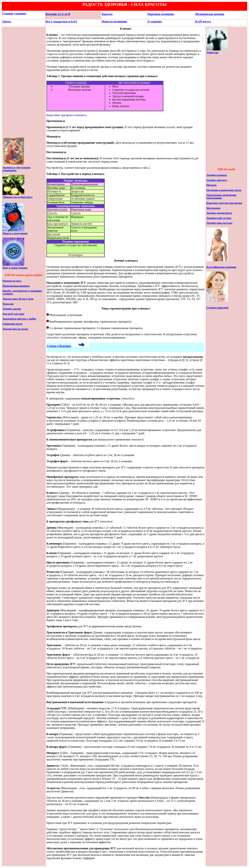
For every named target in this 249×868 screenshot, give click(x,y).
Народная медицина (161, 14)
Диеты (7, 21)
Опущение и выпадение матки (224, 190)
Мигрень (211, 185)
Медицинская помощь (210, 14)
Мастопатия (213, 208)
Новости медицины (114, 21)
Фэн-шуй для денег (13, 314)
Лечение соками (12, 309)
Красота (107, 14)
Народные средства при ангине (224, 203)
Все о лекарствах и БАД (61, 21)
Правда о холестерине (15, 233)
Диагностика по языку (15, 329)
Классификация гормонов (221, 267)
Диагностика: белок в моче (18, 299)
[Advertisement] (13, 82)
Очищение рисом (12, 324)
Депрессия (212, 53)
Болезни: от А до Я (58, 14)
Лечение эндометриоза (219, 213)
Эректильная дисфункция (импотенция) (221, 197)
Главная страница (14, 14)
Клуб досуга (203, 21)
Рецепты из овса (12, 281)
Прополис (8, 304)
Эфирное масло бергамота (17, 197)
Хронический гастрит (219, 218)
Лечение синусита (216, 180)
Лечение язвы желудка (219, 223)
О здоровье (155, 21)
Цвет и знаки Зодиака (15, 268)
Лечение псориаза (216, 175)
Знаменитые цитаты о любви (19, 319)
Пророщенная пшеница (16, 286)
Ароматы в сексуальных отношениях (17, 169)
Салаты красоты (217, 308)
